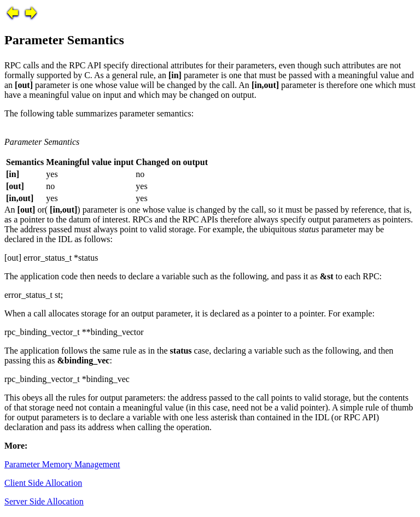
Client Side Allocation (43, 483)
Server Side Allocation (44, 501)
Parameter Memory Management (62, 464)
